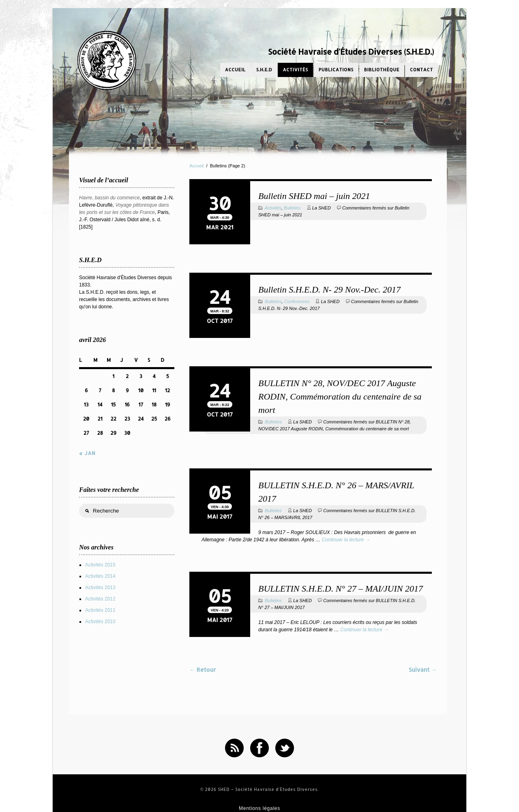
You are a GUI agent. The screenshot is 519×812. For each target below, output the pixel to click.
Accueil (235, 70)
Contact (421, 70)
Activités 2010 (100, 622)
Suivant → (423, 670)
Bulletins (292, 208)
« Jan (87, 453)
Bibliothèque (382, 70)
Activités (295, 70)
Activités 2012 (100, 599)
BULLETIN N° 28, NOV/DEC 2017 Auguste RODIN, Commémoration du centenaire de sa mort (340, 396)
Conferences (297, 301)
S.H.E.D (264, 70)
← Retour (203, 670)
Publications (336, 70)
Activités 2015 (100, 565)
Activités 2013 (100, 588)
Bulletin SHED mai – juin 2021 (314, 196)
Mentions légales (259, 808)
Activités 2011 (100, 610)
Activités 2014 (100, 576)
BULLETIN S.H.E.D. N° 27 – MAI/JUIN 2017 (341, 589)
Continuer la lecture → (346, 540)
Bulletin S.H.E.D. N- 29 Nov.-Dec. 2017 (329, 290)
